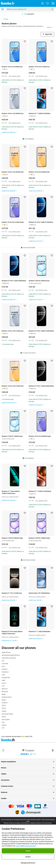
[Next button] (53, 750)
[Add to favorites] (25, 42)
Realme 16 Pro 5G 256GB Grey (12, 67)
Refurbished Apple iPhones (11, 655)
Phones (28, 768)
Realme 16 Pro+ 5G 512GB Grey (13, 331)
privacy (18, 846)
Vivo (3, 722)
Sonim (4, 717)
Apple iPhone (6, 652)
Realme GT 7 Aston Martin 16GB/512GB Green (11, 492)
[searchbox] (28, 9)
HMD (3, 680)
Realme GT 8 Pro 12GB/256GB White (41, 386)
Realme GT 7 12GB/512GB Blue (40, 113)
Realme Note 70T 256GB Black (39, 593)
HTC (3, 686)
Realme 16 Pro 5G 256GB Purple (40, 436)
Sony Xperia (6, 719)
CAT (3, 661)
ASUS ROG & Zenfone (9, 658)
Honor (4, 683)
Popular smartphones (28, 762)
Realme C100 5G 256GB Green (39, 281)
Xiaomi (4, 725)
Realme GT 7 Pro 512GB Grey (12, 593)
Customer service (28, 786)
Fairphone (5, 672)
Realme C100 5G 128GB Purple (39, 538)
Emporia (5, 669)
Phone (5, 19)
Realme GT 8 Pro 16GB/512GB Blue (41, 222)
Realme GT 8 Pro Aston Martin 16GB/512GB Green (12, 633)
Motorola (5, 692)
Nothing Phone (7, 697)
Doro (3, 666)
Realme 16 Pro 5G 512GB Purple (13, 222)
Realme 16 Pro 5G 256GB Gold (39, 172)
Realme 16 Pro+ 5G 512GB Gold (13, 386)
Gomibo (28, 798)
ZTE (3, 728)
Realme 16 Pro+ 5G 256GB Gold (13, 172)
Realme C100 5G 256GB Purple (12, 538)
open (23, 736)
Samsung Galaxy (7, 714)
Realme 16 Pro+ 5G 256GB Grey (13, 113)
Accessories (28, 780)
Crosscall (5, 664)
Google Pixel (6, 678)
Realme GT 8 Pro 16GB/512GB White (41, 331)
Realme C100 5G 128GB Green (12, 436)
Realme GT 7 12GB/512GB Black (40, 491)
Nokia (4, 694)
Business (28, 792)
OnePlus (5, 703)
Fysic (3, 675)
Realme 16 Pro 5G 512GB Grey (39, 67)
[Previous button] (3, 750)
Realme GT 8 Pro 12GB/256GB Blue (14, 281)
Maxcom (5, 689)
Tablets (28, 774)
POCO (4, 708)
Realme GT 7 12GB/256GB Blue (40, 632)
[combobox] (30, 9)
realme (4, 711)
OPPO (4, 705)
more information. (47, 823)
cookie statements (30, 846)
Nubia (4, 700)
